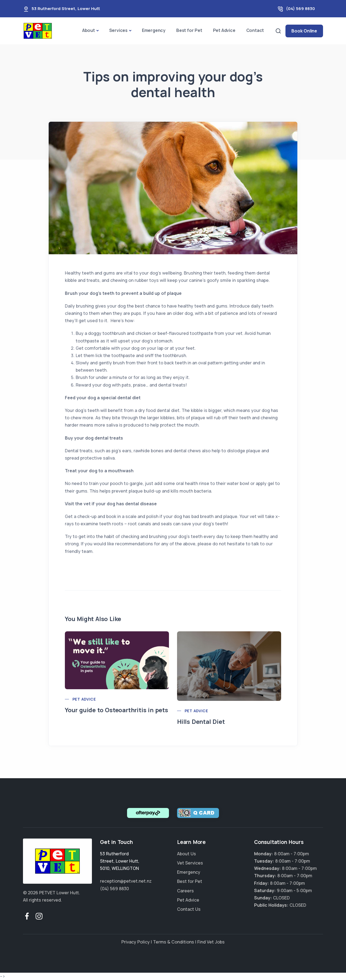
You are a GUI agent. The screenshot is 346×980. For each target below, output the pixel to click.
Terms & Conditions (174, 942)
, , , (120, 861)
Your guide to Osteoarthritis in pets (117, 710)
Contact (255, 30)
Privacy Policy (136, 942)
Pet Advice (224, 30)
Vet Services (190, 863)
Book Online (304, 31)
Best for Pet (189, 30)
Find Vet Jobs (211, 942)
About (89, 30)
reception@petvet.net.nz (126, 881)
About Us (187, 854)
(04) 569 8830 (300, 9)
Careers (185, 891)
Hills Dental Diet (201, 722)
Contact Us (189, 909)
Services (118, 30)
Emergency (154, 30)
